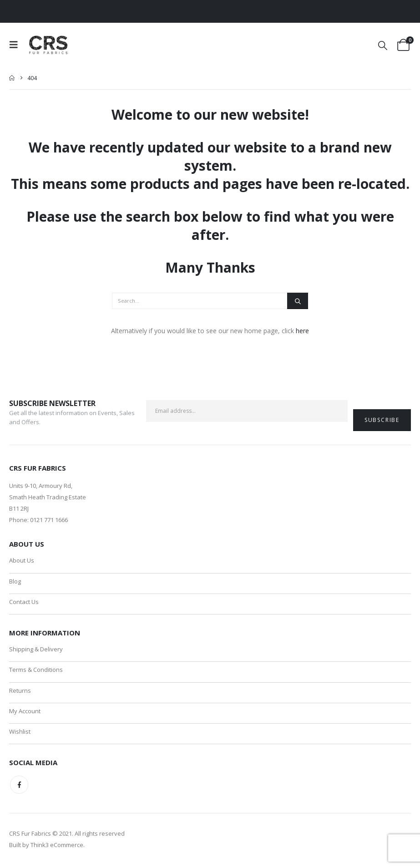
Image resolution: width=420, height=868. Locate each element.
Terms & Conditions (36, 671)
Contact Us (24, 602)
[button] (16, 45)
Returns (20, 692)
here (302, 331)
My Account (25, 713)
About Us (22, 560)
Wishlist (20, 734)
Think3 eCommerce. (58, 848)
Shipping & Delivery (36, 650)
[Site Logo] (49, 45)
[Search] (298, 301)
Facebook (19, 787)
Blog (15, 581)
